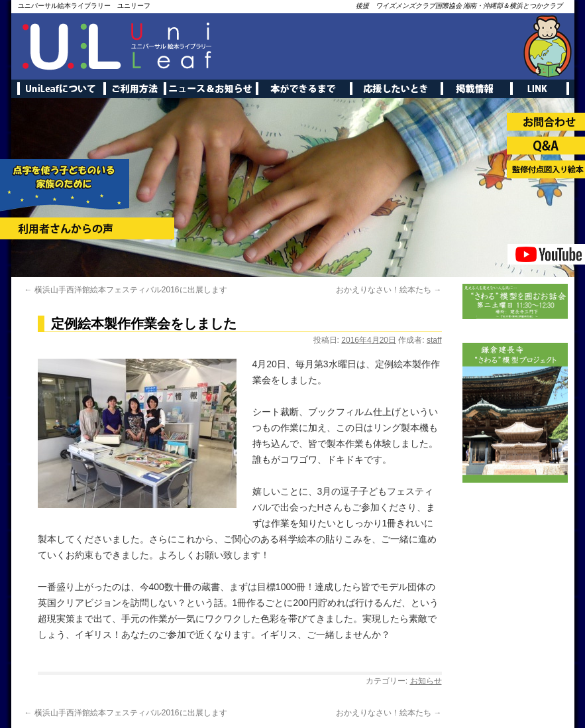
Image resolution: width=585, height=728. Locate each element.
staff (434, 340)
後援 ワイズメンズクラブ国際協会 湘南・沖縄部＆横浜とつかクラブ (459, 6)
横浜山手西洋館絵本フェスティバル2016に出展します (126, 290)
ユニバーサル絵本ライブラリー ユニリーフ (84, 6)
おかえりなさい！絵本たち (389, 290)
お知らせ (426, 681)
